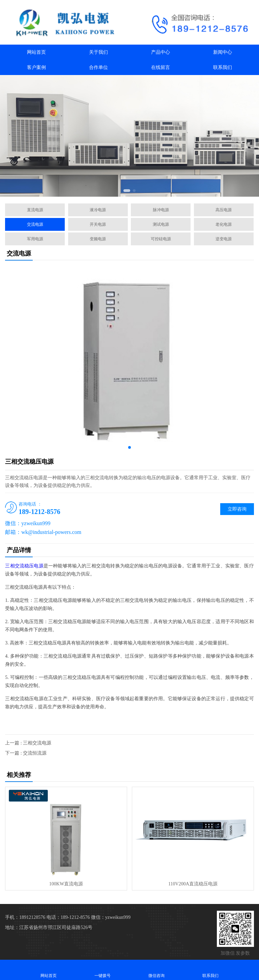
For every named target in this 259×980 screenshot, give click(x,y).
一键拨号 (103, 970)
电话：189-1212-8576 (68, 917)
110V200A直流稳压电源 (193, 884)
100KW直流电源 (66, 884)
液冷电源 (98, 210)
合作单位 (98, 67)
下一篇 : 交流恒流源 (26, 753)
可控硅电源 (161, 239)
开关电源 (98, 224)
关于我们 (98, 52)
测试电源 (161, 224)
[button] (127, 191)
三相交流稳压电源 (24, 566)
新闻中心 (223, 52)
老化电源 (224, 224)
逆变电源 (224, 239)
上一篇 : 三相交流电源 (28, 743)
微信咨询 (156, 970)
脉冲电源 (161, 210)
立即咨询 (237, 509)
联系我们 (223, 67)
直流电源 (35, 210)
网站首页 (36, 52)
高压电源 (224, 210)
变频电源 (98, 239)
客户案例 (36, 67)
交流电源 (35, 224)
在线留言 (161, 67)
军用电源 (35, 239)
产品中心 (161, 52)
